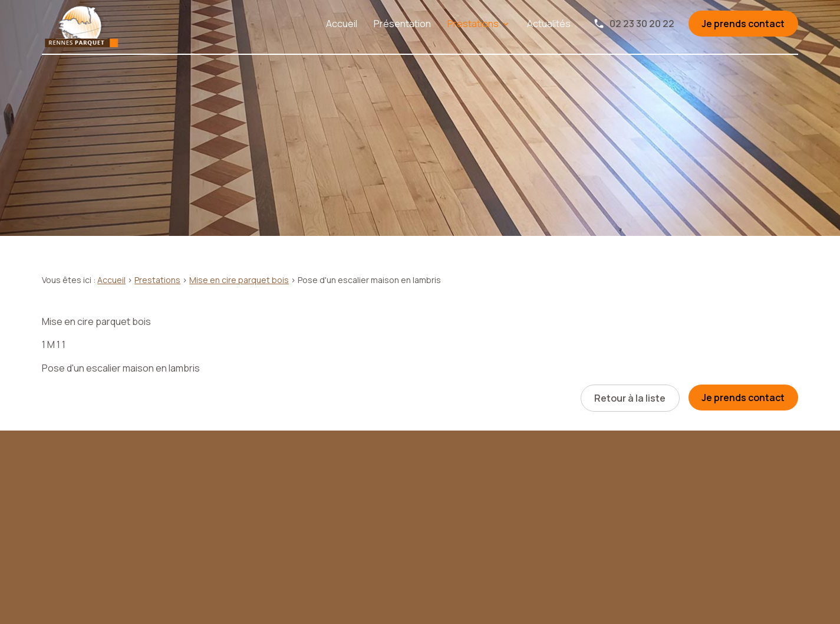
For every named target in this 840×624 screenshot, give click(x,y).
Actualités (549, 24)
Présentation (402, 24)
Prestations (473, 24)
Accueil (342, 24)
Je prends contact (743, 24)
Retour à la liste (630, 398)
